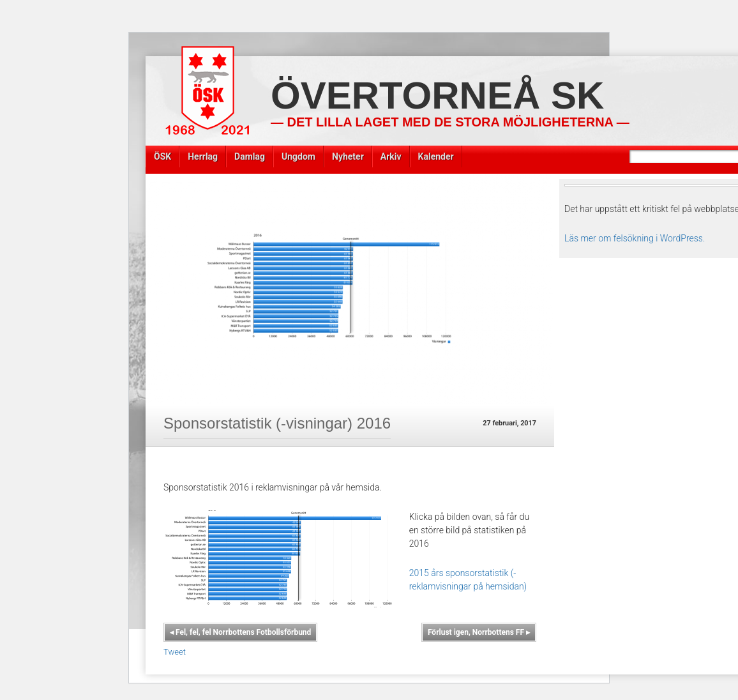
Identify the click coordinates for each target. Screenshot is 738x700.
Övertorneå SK (437, 95)
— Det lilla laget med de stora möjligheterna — (450, 122)
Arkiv (391, 156)
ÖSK (162, 156)
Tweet (175, 652)
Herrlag (203, 156)
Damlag (250, 156)
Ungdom (298, 156)
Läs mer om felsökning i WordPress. (635, 238)
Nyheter (348, 156)
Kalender (436, 156)
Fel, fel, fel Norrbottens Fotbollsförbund (240, 632)
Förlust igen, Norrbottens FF (479, 632)
